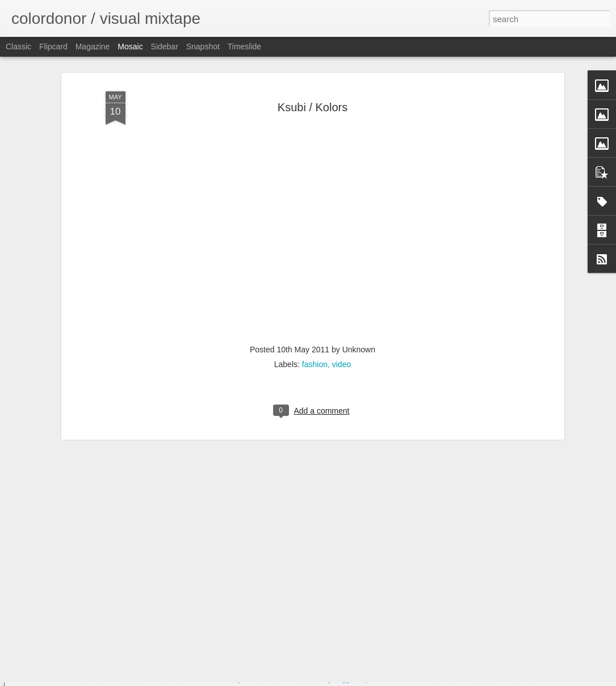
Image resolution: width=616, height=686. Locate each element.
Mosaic (130, 47)
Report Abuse (377, 680)
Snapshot (203, 47)
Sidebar (165, 47)
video (341, 308)
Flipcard (53, 47)
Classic (18, 47)
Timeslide (244, 47)
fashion (315, 308)
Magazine (93, 47)
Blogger (344, 680)
